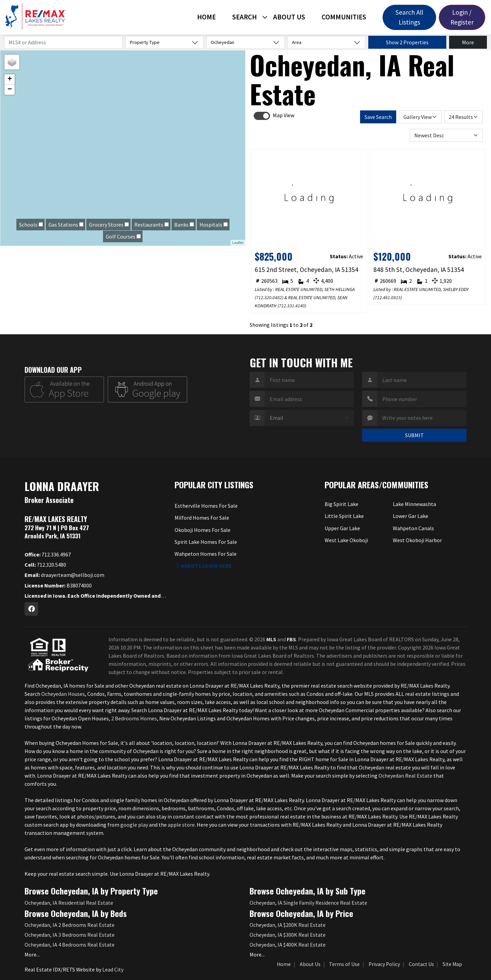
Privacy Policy (384, 964)
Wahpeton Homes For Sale (206, 554)
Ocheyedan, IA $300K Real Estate (288, 935)
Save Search (378, 117)
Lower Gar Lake (411, 516)
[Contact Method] (309, 418)
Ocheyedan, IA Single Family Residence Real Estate (308, 903)
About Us (289, 17)
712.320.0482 (269, 297)
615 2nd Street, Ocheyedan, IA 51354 (307, 270)
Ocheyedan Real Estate (405, 776)
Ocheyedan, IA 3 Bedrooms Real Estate (70, 935)
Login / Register (462, 17)
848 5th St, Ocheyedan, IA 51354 (419, 270)
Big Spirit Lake (341, 504)
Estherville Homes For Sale (206, 506)
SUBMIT (414, 435)
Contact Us (421, 964)
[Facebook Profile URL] (31, 609)
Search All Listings (409, 17)
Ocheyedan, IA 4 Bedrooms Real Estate (70, 945)
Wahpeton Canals (413, 528)
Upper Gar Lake (342, 528)
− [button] (10, 90)
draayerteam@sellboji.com (64, 575)
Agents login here (203, 566)
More (468, 42)
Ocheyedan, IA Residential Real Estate (69, 903)
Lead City (113, 969)
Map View (284, 115)
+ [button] (10, 79)
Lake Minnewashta (414, 504)
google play (134, 825)
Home (206, 17)
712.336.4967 (48, 554)
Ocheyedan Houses (63, 694)
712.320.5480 (45, 565)
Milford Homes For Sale (202, 518)
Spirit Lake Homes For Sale (206, 542)
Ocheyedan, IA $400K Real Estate (288, 945)
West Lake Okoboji (346, 540)
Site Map (452, 964)
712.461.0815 (388, 297)
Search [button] (244, 17)
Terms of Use (344, 964)
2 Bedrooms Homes (134, 718)
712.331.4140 (292, 306)
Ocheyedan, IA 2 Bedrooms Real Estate (70, 925)
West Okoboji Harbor (417, 540)
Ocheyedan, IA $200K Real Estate (288, 925)
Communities (344, 17)
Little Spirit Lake (344, 516)
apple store (181, 825)
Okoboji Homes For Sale (203, 530)
